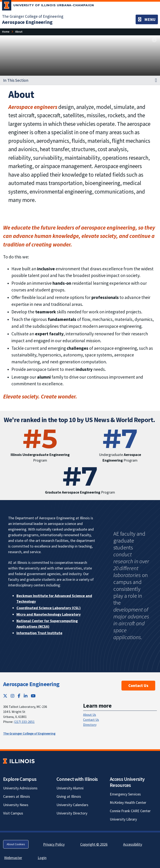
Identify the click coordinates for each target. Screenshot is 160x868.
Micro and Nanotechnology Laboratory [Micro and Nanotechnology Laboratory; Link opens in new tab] (49, 614)
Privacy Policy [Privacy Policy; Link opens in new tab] (54, 844)
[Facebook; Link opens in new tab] (19, 696)
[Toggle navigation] (147, 19)
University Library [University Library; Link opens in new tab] (123, 819)
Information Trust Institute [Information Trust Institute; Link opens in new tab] (39, 633)
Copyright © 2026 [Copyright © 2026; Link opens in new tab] (94, 844)
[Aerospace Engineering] (27, 22)
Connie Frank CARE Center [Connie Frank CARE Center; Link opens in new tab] (130, 811)
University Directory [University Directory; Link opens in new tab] (72, 813)
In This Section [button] (16, 80)
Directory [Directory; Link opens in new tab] (90, 725)
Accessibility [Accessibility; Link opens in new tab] (133, 844)
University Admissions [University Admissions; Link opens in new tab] (20, 788)
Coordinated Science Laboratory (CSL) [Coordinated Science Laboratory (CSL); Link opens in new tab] (49, 608)
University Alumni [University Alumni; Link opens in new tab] (70, 788)
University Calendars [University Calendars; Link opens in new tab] (72, 805)
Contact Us (138, 685)
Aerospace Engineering (31, 684)
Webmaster (13, 858)
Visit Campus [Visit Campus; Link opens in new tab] (13, 813)
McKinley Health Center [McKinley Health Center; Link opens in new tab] (128, 802)
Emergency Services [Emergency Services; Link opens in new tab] (125, 794)
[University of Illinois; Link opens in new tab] (19, 761)
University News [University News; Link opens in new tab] (16, 805)
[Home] (6, 32)
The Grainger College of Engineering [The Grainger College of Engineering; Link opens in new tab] (33, 16)
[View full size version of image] (154, 40)
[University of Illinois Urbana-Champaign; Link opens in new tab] (48, 6)
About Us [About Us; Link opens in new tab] (90, 715)
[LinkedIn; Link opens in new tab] (26, 696)
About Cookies (16, 844)
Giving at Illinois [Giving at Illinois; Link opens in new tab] (69, 796)
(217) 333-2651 (24, 722)
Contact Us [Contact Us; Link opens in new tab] (91, 720)
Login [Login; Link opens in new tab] (42, 858)
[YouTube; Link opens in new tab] (33, 696)
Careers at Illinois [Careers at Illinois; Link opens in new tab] (17, 796)
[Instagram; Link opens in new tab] (12, 696)
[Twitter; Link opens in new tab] (5, 696)
